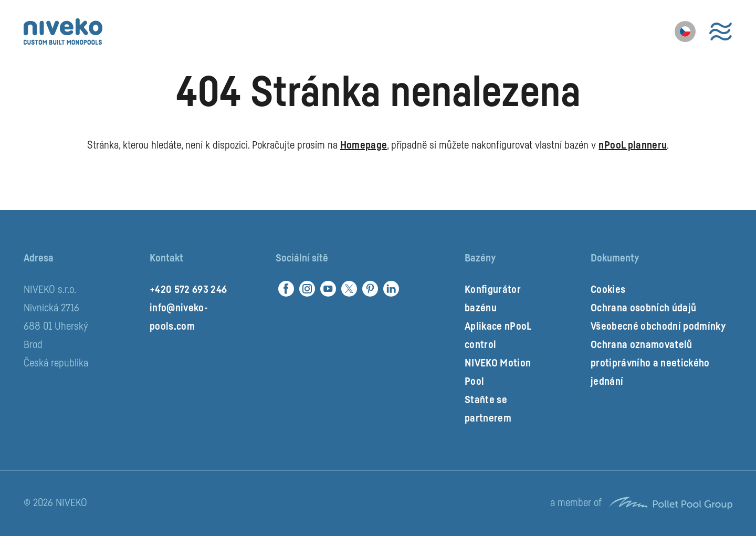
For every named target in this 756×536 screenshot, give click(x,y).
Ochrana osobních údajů (643, 308)
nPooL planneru (633, 145)
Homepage (364, 145)
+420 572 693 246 (188, 290)
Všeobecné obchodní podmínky (658, 327)
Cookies (608, 290)
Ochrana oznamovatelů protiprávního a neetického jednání (650, 363)
